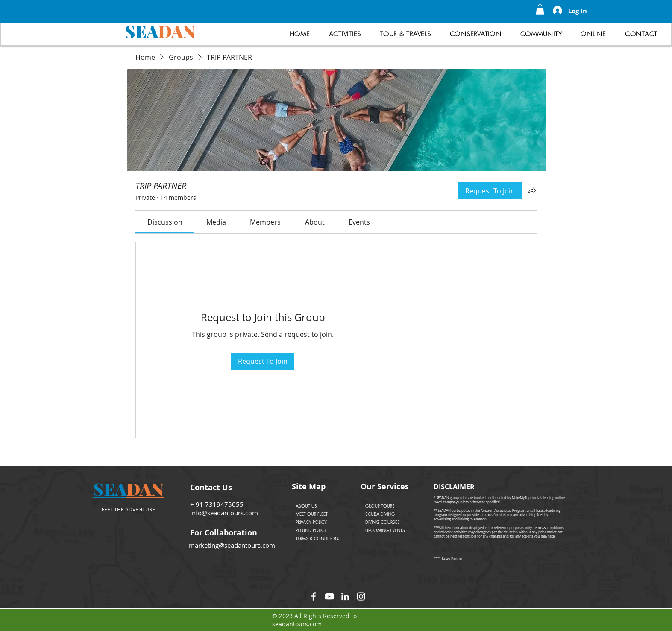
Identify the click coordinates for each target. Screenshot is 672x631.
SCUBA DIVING (380, 514)
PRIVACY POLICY (311, 522)
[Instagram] (361, 596)
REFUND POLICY (311, 530)
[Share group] (532, 190)
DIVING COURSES (383, 522)
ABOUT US (306, 506)
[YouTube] (329, 596)
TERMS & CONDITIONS (318, 538)
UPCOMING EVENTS (385, 530)
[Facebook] (314, 596)
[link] (165, 222)
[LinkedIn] (345, 596)
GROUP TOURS (380, 506)
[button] (540, 9)
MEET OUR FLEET (312, 514)
